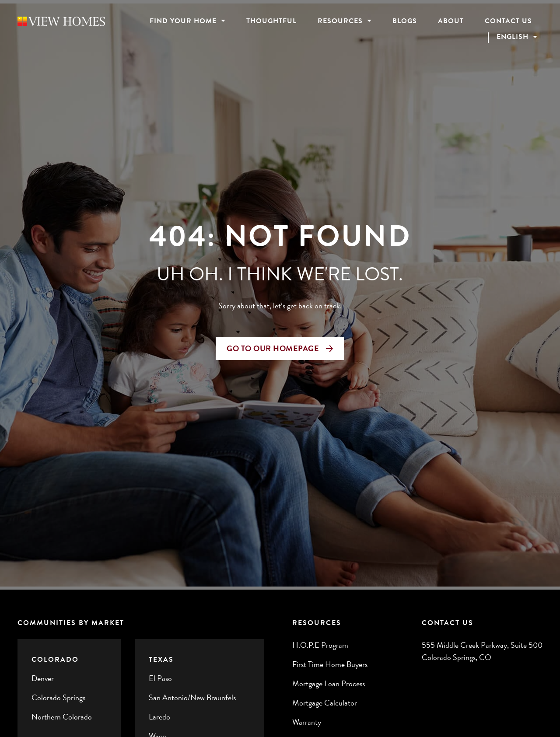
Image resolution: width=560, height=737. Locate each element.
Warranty (307, 722)
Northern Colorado (62, 717)
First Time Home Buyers (330, 664)
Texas (161, 660)
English (511, 37)
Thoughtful (271, 21)
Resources (340, 21)
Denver (43, 678)
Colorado (55, 660)
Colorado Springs (58, 697)
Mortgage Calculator (325, 703)
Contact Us (508, 21)
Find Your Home (183, 21)
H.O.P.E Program (320, 645)
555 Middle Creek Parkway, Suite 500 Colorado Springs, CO (482, 651)
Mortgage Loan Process (329, 683)
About (451, 21)
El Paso (160, 678)
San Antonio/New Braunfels (192, 697)
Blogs (405, 21)
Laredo (159, 717)
